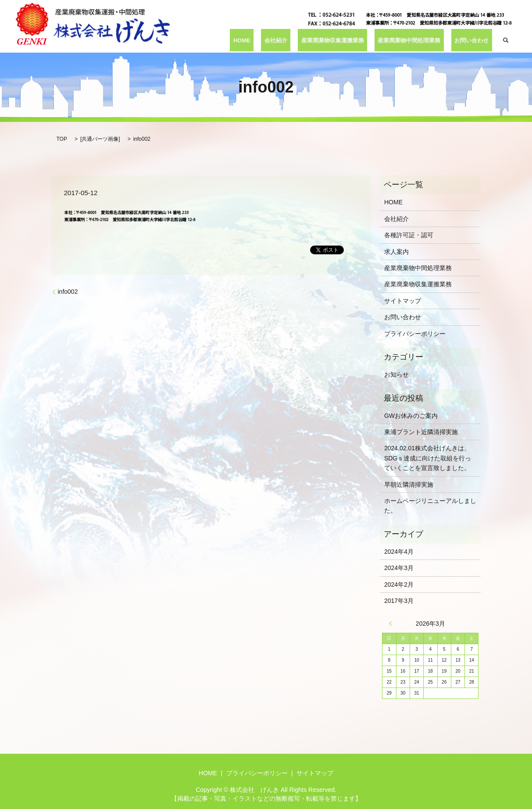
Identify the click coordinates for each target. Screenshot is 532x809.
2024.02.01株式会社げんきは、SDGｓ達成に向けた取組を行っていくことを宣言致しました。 (428, 458)
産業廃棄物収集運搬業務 (339, 40)
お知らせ (396, 374)
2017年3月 (399, 601)
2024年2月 (399, 584)
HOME (257, 40)
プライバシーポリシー (415, 334)
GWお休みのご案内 (411, 416)
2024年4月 (399, 552)
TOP (62, 139)
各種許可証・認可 (409, 235)
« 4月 (393, 624)
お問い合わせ (473, 40)
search (506, 40)
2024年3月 (399, 568)
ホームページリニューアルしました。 (430, 506)
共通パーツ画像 (100, 139)
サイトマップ (403, 301)
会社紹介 (286, 40)
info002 (68, 292)
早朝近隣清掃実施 (409, 485)
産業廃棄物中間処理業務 (414, 40)
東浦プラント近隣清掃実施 (421, 432)
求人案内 (396, 252)
